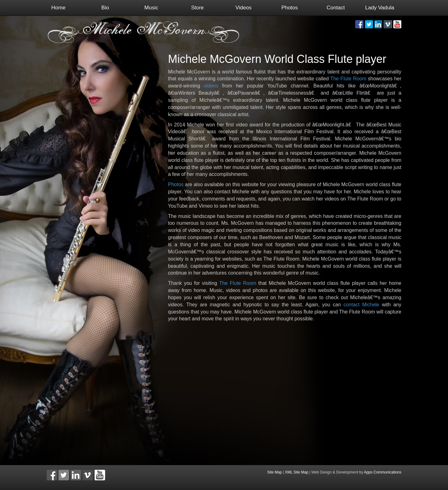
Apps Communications (383, 472)
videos (211, 86)
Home (58, 8)
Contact (336, 8)
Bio (105, 8)
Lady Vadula (380, 8)
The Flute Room (348, 79)
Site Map (275, 472)
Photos (289, 8)
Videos (244, 8)
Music (151, 8)
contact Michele (361, 305)
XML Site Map (297, 472)
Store (197, 8)
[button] (359, 24)
